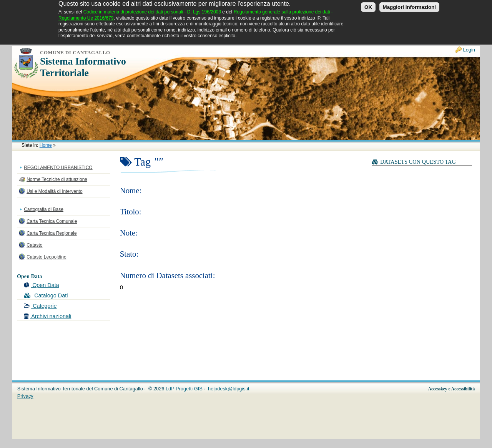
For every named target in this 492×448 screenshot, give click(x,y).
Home (46, 145)
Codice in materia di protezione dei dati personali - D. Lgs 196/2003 (152, 9)
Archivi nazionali (47, 316)
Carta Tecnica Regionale (52, 233)
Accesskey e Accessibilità (452, 389)
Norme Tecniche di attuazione (57, 179)
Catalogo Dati (46, 295)
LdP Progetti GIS (184, 389)
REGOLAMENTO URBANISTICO (58, 168)
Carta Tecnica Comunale (52, 221)
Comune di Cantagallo (75, 53)
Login (469, 50)
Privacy (25, 396)
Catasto (34, 245)
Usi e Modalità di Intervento (54, 191)
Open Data (42, 285)
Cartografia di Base (44, 209)
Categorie (40, 306)
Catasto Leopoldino (46, 257)
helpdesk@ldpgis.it (229, 389)
